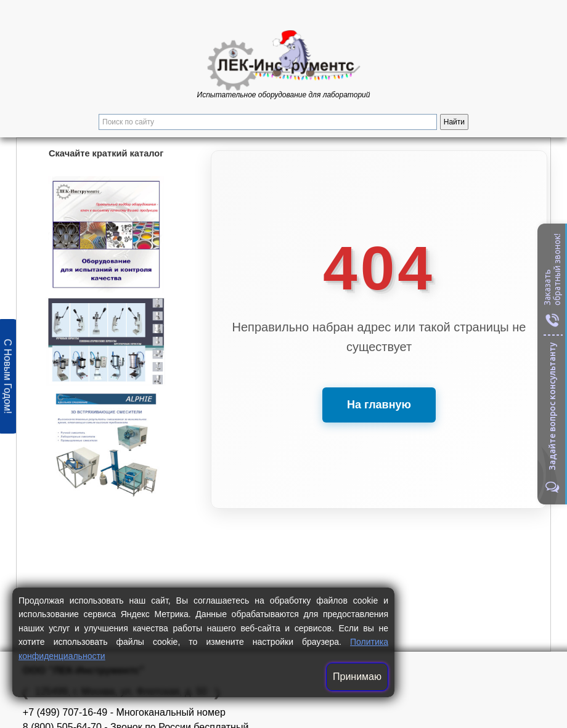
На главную (379, 405)
